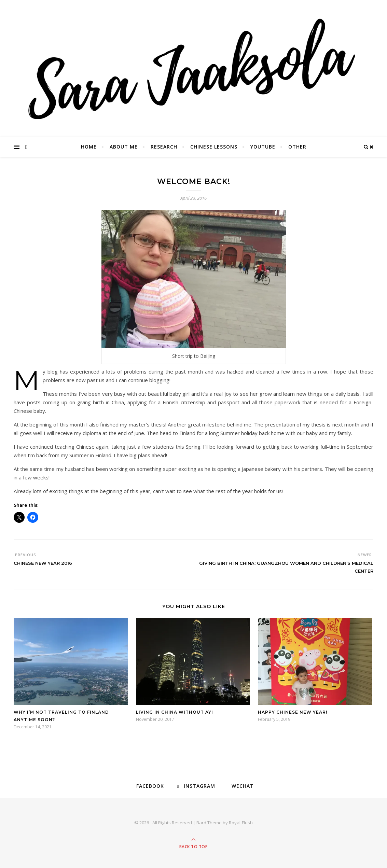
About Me (124, 147)
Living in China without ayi (175, 712)
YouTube (263, 147)
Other (297, 147)
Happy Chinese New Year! (293, 712)
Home (89, 147)
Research (164, 147)
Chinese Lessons (214, 147)
